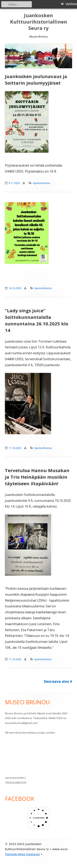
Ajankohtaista (41, 183)
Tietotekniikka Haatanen (22, 854)
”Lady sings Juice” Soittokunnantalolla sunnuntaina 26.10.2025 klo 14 (37, 320)
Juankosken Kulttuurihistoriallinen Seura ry (39, 22)
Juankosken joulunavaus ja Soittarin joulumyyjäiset (36, 80)
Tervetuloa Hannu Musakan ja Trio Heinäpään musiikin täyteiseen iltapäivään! (37, 477)
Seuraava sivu (56, 681)
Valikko (71, 4)
